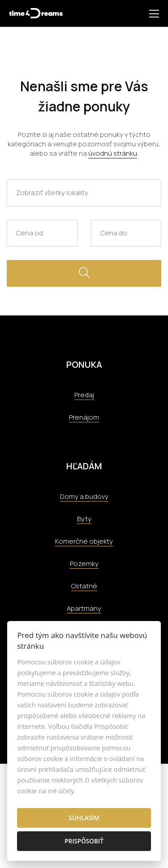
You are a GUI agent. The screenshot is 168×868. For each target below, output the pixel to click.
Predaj (84, 395)
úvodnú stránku (113, 153)
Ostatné (84, 586)
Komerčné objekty (84, 541)
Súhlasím (84, 818)
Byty (84, 519)
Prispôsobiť (84, 841)
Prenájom (84, 417)
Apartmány (84, 608)
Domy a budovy (84, 496)
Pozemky (84, 564)
